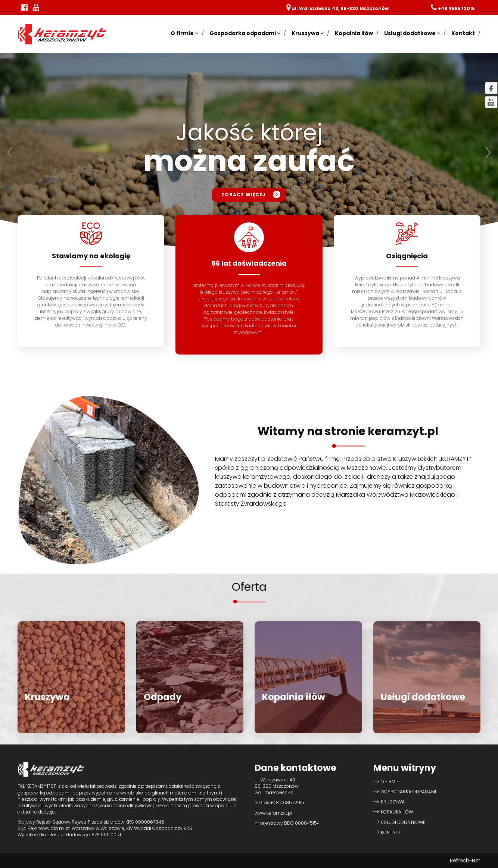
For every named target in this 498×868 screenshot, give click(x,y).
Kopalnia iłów (354, 33)
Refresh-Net (465, 861)
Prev (10, 153)
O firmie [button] (184, 33)
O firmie (390, 782)
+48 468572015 (456, 8)
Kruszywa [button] (308, 33)
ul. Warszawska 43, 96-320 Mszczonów (340, 8)
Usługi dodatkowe (403, 822)
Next (488, 153)
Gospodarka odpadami (408, 792)
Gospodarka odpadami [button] (245, 33)
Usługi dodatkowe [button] (412, 33)
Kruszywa (393, 802)
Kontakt (463, 33)
